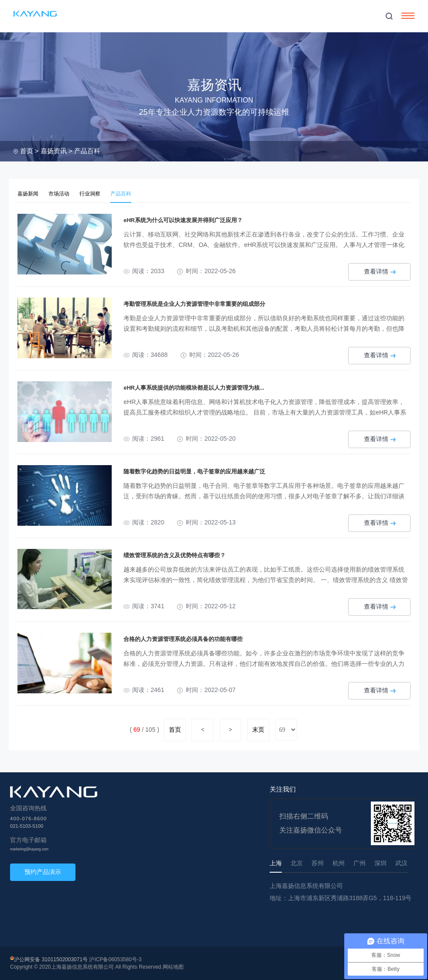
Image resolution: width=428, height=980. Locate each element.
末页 (258, 729)
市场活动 (62, 194)
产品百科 (87, 151)
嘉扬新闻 (29, 194)
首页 (27, 151)
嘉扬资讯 (54, 151)
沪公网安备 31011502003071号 (51, 959)
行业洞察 (94, 194)
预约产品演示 (43, 871)
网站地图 (173, 966)
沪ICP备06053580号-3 (115, 959)
